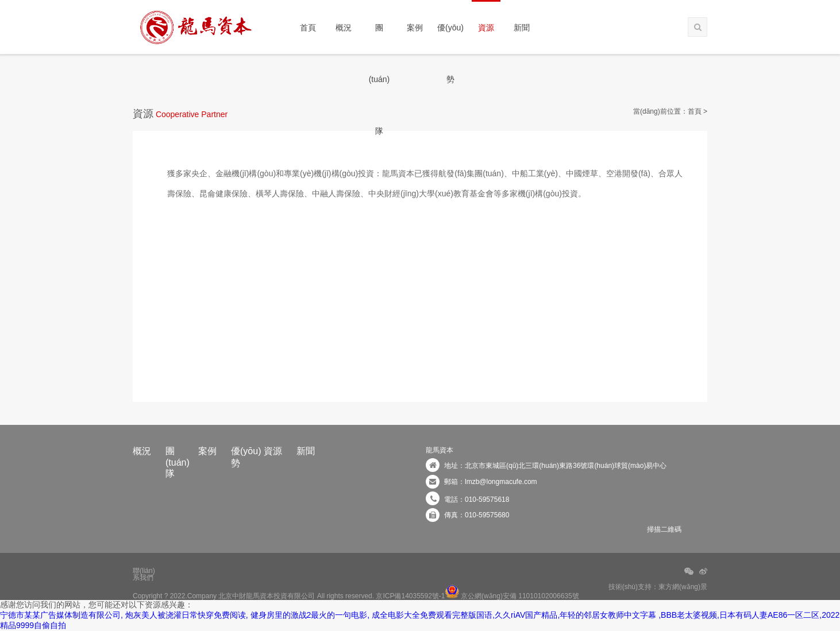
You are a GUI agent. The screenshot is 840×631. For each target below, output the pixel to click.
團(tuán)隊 (379, 38)
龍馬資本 (440, 450)
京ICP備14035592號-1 (410, 596)
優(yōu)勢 (450, 38)
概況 (344, 28)
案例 (415, 28)
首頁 (308, 28)
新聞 (522, 28)
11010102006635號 (548, 596)
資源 (486, 28)
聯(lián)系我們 (144, 572)
